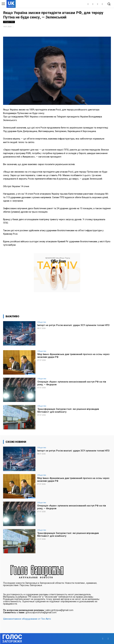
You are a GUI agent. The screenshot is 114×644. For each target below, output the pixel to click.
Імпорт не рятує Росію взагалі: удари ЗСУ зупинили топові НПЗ (73, 325)
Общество (9, 22)
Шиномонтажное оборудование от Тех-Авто (27, 619)
